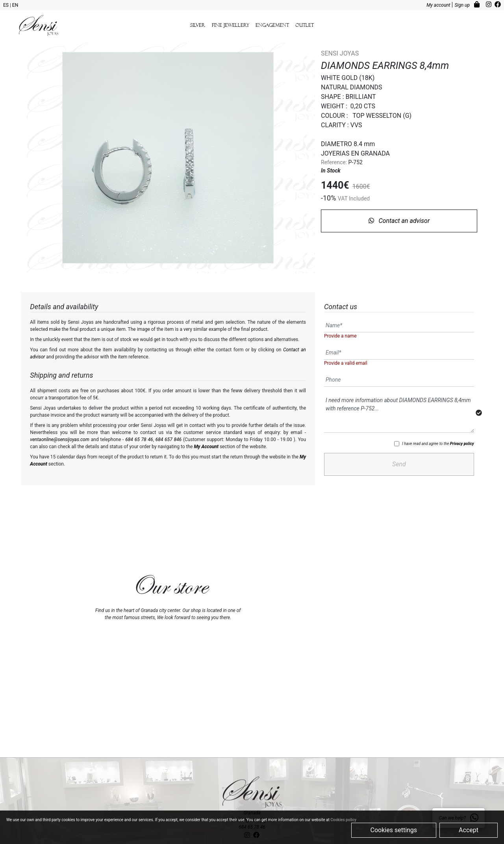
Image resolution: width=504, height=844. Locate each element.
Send (399, 464)
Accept (469, 830)
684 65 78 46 (139, 440)
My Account (206, 447)
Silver (198, 25)
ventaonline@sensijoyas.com (60, 440)
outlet (305, 25)
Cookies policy (343, 820)
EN (15, 5)
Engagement (272, 25)
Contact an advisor (399, 221)
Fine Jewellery (231, 25)
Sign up (463, 5)
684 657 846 (169, 440)
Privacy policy (462, 444)
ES (6, 5)
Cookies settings (394, 830)
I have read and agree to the (438, 444)
